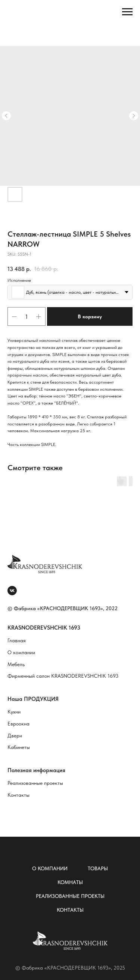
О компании (21, 652)
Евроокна (18, 724)
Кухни (14, 712)
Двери (15, 736)
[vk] (12, 591)
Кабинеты (19, 747)
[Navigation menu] (127, 12)
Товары (98, 868)
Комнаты (70, 882)
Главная (17, 640)
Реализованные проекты (35, 783)
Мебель (16, 664)
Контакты (18, 795)
